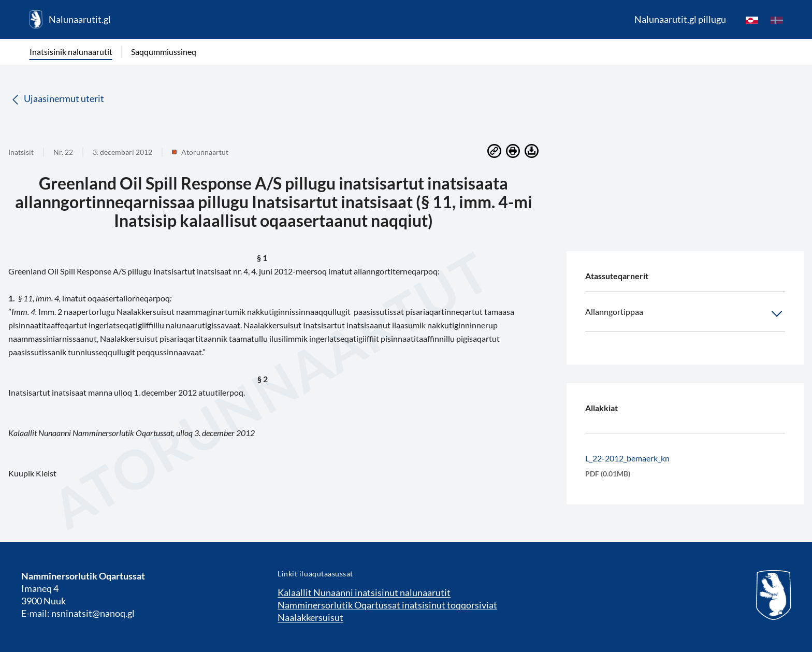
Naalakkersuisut (310, 617)
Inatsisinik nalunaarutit (71, 52)
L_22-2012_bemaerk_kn (627, 458)
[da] (777, 20)
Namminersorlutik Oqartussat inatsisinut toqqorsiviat (387, 605)
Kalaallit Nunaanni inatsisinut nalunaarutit (364, 592)
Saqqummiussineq (164, 52)
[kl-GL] (752, 20)
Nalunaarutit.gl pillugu (680, 19)
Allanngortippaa (685, 314)
